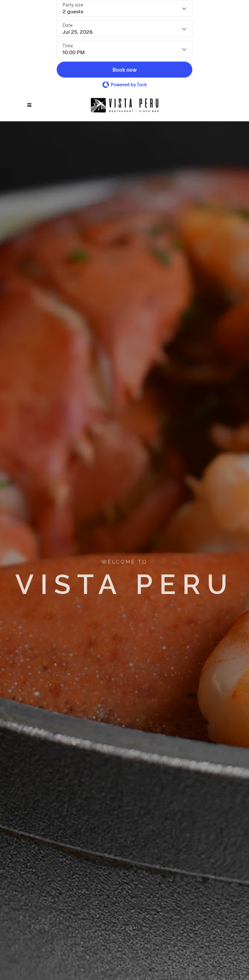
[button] (124, 70)
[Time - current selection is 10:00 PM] (124, 49)
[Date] (124, 29)
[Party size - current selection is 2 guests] (124, 8)
